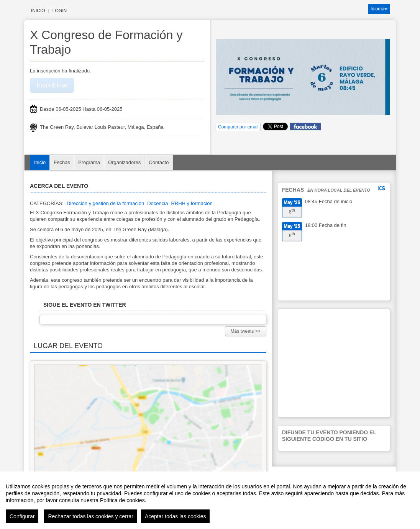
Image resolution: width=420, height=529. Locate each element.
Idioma (379, 9)
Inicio (38, 11)
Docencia (157, 203)
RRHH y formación (192, 203)
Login (60, 11)
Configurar (22, 516)
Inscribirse (52, 85)
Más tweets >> (246, 331)
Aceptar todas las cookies (176, 516)
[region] (210, 500)
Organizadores (124, 162)
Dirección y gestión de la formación (105, 203)
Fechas (62, 162)
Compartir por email (238, 127)
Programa (89, 162)
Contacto (159, 162)
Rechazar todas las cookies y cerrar (91, 516)
